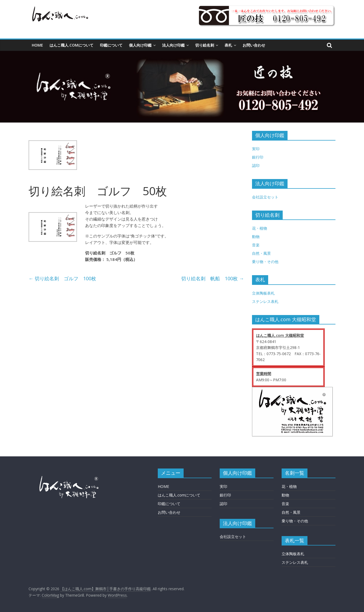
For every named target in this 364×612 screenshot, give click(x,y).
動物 (256, 237)
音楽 (256, 245)
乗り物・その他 (265, 262)
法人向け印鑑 (173, 45)
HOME (37, 45)
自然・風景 (261, 253)
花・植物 (260, 228)
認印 (256, 165)
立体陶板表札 (263, 293)
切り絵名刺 (205, 45)
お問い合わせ (254, 45)
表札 (228, 45)
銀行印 (258, 157)
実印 (256, 149)
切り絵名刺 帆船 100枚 (213, 278)
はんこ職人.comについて (71, 45)
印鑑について (111, 45)
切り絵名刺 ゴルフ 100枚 (62, 278)
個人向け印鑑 (140, 45)
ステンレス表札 (265, 301)
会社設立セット (265, 197)
